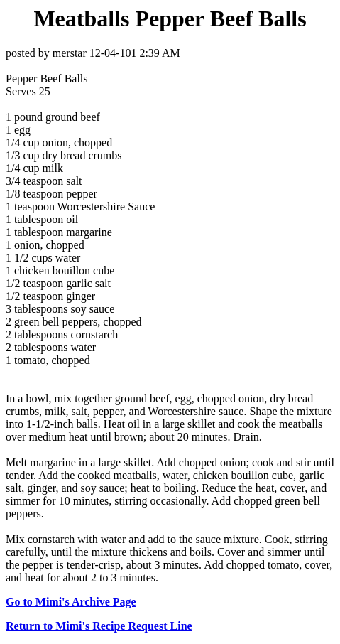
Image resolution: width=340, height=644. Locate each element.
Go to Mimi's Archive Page (71, 602)
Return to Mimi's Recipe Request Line (99, 626)
